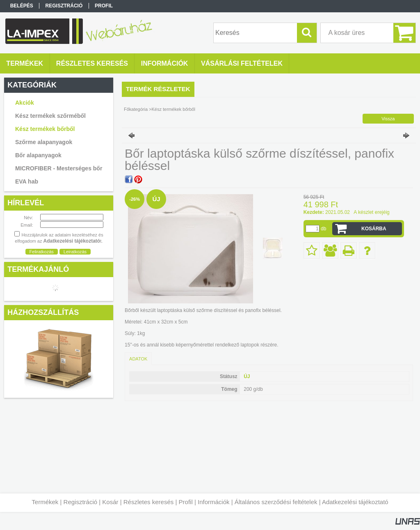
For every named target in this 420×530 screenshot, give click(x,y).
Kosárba (374, 229)
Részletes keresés (149, 502)
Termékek (45, 502)
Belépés (22, 6)
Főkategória (136, 109)
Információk (214, 502)
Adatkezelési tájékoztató (355, 502)
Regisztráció (81, 502)
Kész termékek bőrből (45, 129)
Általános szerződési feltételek (276, 502)
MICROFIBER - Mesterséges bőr (59, 168)
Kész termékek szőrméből (50, 116)
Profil (186, 502)
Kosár (110, 502)
